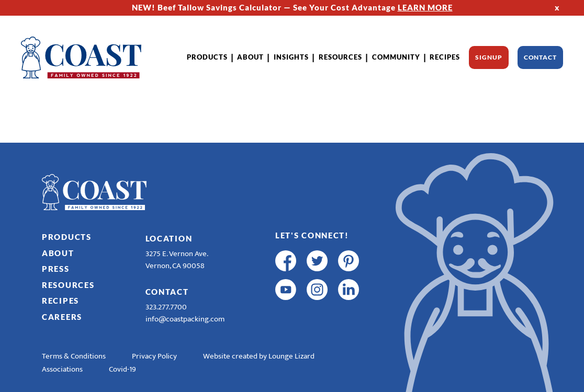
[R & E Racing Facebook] (286, 318)
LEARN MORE (425, 7)
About (250, 57)
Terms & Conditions (74, 356)
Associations (62, 369)
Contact (540, 57)
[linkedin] (349, 290)
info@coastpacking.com (185, 319)
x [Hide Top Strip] (557, 7)
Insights (291, 57)
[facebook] (286, 261)
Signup (488, 57)
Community (396, 57)
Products (207, 57)
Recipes (445, 57)
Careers (62, 317)
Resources (340, 57)
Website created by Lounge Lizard (259, 356)
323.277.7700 (166, 307)
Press (56, 269)
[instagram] (317, 290)
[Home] (81, 57)
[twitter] (317, 261)
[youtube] (286, 290)
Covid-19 (122, 369)
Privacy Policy (154, 356)
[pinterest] (349, 261)
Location (169, 238)
